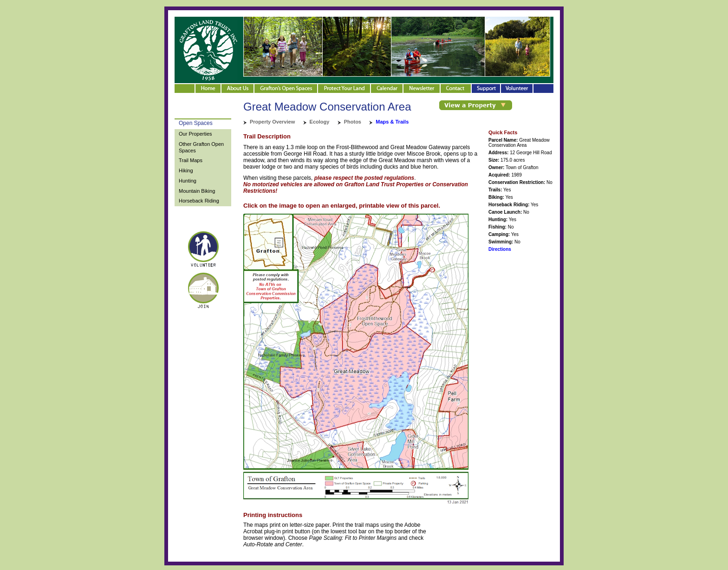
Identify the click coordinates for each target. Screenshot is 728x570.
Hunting (188, 181)
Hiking (186, 170)
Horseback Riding (199, 201)
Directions (500, 249)
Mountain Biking (197, 191)
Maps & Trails (392, 122)
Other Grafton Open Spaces (201, 147)
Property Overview (272, 122)
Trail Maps (191, 160)
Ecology (320, 122)
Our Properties (195, 134)
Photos (353, 122)
